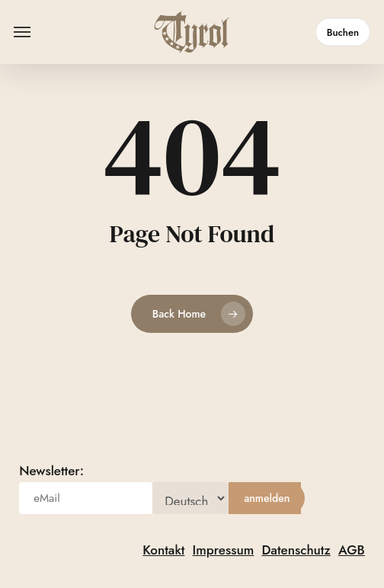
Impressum (224, 550)
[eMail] (86, 498)
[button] (22, 32)
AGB (352, 550)
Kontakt (163, 550)
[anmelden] (267, 498)
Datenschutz (296, 550)
